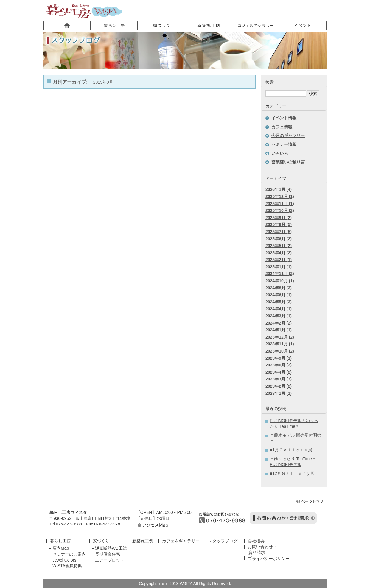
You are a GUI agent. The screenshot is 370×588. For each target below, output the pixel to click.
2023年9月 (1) (279, 358)
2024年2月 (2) (279, 323)
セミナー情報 (284, 144)
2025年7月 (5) (279, 232)
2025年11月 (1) (280, 204)
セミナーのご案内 (69, 554)
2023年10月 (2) (280, 351)
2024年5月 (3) (279, 302)
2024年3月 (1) (279, 316)
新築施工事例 (208, 25)
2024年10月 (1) (280, 281)
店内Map (61, 548)
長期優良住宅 (108, 554)
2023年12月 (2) (280, 337)
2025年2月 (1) (279, 260)
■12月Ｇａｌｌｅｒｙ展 (292, 473)
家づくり (161, 25)
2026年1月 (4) (279, 189)
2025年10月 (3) (280, 210)
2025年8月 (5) (279, 224)
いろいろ (280, 153)
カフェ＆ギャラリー (255, 25)
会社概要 (256, 541)
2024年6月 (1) (279, 295)
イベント (302, 25)
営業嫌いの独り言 (288, 162)
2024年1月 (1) (279, 330)
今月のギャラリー (288, 135)
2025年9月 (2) (279, 218)
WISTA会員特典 (67, 566)
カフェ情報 (282, 127)
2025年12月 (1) (280, 196)
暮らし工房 (84, 11)
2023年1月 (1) (279, 393)
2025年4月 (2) (279, 253)
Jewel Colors (64, 560)
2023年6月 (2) (279, 365)
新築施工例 (143, 541)
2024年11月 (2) (280, 274)
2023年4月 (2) (279, 372)
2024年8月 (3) (279, 288)
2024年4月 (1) (279, 309)
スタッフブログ (223, 541)
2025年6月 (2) (279, 239)
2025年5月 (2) (279, 246)
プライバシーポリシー (269, 559)
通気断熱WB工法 (111, 548)
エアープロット (110, 560)
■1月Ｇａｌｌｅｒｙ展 (291, 450)
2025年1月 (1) (279, 267)
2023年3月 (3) (279, 379)
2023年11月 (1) (280, 344)
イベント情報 (284, 118)
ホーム (67, 25)
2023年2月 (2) (279, 386)
